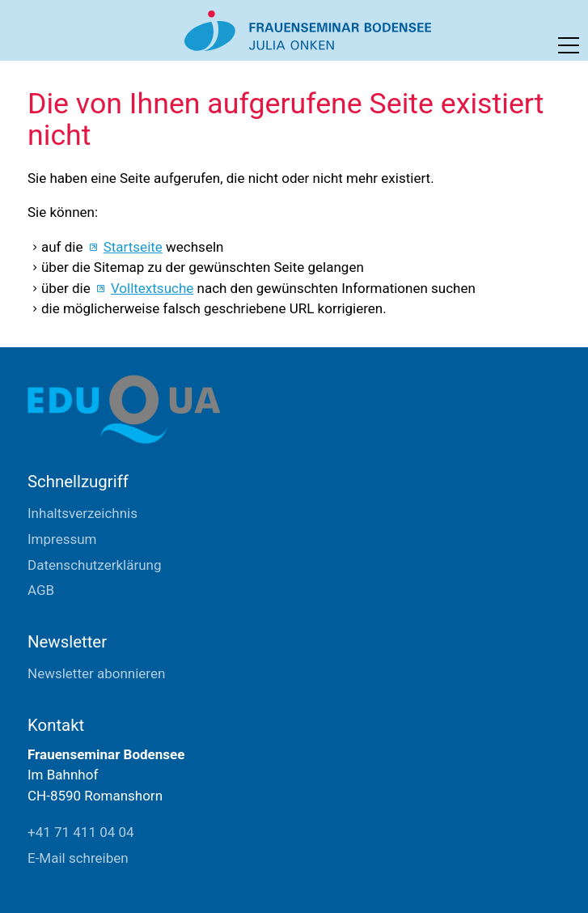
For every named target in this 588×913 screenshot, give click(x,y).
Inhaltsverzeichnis (82, 513)
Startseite (133, 247)
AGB (41, 590)
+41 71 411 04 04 (81, 832)
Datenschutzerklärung (94, 565)
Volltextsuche (152, 288)
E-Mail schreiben (78, 858)
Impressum (62, 539)
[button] (569, 45)
